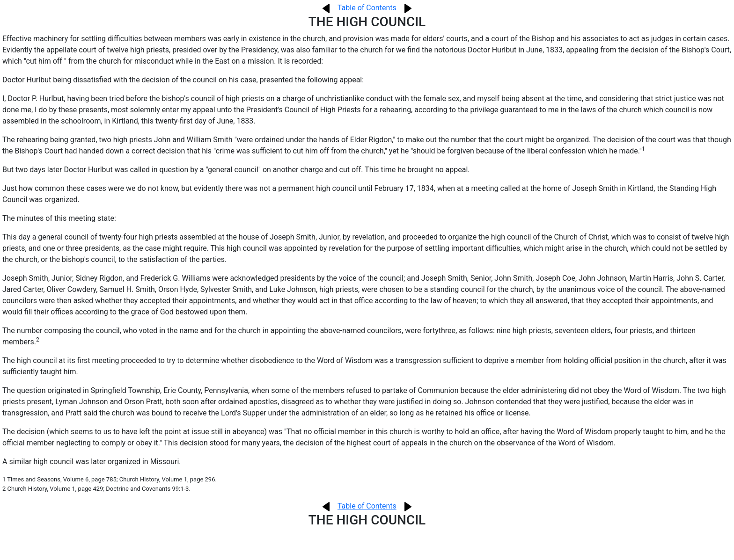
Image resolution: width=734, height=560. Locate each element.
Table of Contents (367, 8)
